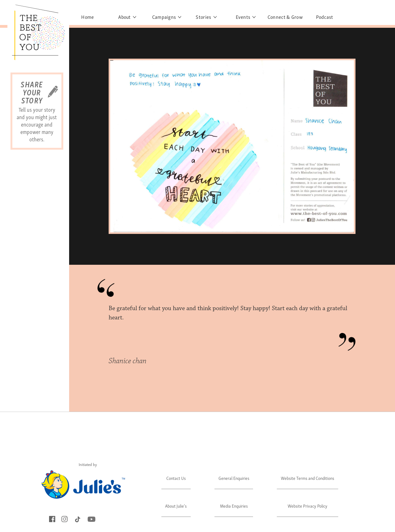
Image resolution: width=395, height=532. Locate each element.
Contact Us (176, 478)
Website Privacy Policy (308, 506)
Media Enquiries (234, 506)
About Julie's (176, 506)
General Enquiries (234, 478)
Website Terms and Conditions (308, 478)
